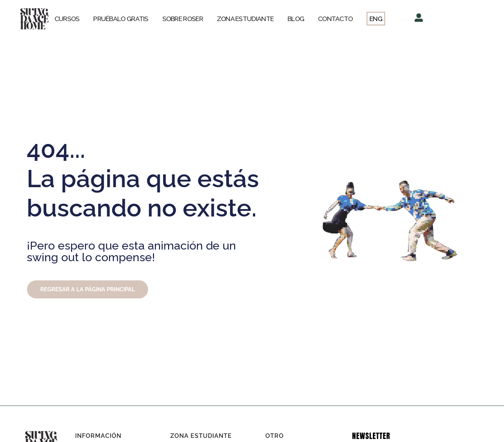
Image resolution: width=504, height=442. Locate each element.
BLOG (296, 19)
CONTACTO (335, 19)
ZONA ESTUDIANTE (245, 19)
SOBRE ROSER (183, 19)
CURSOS (67, 19)
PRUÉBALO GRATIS (121, 19)
